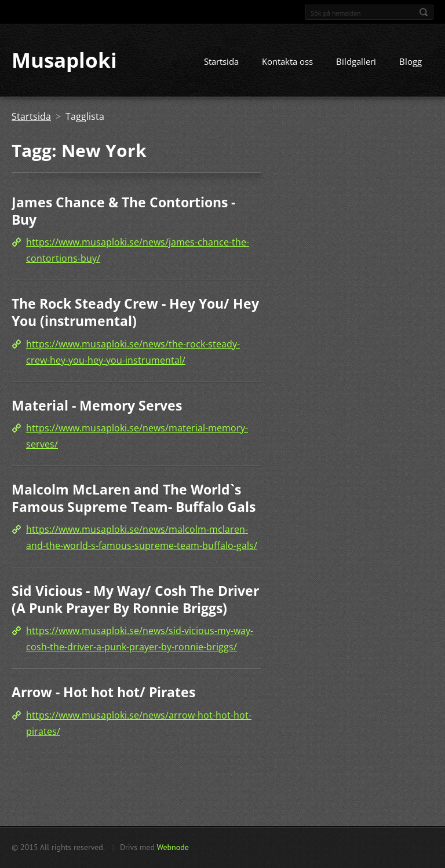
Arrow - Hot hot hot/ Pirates (103, 693)
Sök (424, 12)
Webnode (172, 847)
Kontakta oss (287, 62)
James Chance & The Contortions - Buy (123, 211)
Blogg (411, 62)
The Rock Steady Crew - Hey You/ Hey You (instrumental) (135, 313)
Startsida (221, 62)
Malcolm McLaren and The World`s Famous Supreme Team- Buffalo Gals (134, 498)
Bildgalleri (356, 62)
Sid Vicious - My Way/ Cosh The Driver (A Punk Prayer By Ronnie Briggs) (135, 600)
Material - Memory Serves (97, 405)
